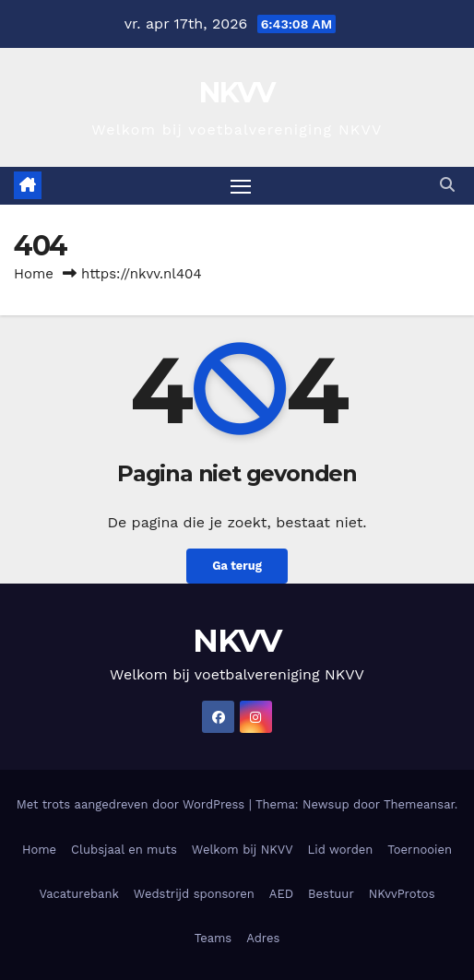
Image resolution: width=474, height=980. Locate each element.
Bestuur (331, 894)
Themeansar (419, 804)
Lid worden (341, 850)
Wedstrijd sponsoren (194, 894)
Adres (263, 938)
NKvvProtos (402, 894)
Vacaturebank (78, 894)
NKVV (237, 93)
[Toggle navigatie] (241, 186)
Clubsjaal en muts (124, 850)
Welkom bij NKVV (243, 850)
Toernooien (420, 850)
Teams (213, 938)
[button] (447, 185)
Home (34, 274)
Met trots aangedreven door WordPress (133, 804)
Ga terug (237, 566)
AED (281, 894)
